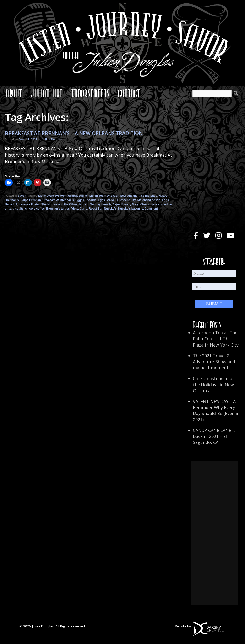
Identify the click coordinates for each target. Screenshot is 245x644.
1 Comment (150, 209)
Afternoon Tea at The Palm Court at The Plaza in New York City (216, 339)
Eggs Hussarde (86, 200)
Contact (129, 93)
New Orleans (129, 196)
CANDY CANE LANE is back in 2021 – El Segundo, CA (214, 436)
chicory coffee (35, 209)
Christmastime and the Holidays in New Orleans (213, 384)
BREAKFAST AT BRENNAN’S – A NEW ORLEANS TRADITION (74, 133)
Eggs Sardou (107, 200)
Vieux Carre (79, 209)
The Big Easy (148, 196)
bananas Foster (29, 204)
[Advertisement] (214, 533)
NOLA (163, 196)
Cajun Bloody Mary (126, 204)
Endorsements (90, 93)
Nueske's (110, 209)
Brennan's (12, 200)
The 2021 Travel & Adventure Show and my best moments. (214, 362)
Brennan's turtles (58, 209)
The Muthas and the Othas (59, 204)
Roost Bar (95, 209)
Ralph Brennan (30, 200)
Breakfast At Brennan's (58, 200)
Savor (22, 196)
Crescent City (127, 200)
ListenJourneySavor (52, 196)
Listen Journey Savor (104, 196)
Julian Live (46, 93)
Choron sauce (150, 204)
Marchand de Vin (149, 200)
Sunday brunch (101, 204)
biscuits (18, 209)
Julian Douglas (52, 140)
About (13, 93)
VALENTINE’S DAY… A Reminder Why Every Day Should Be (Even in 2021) (216, 410)
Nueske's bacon (129, 209)
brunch (84, 204)
